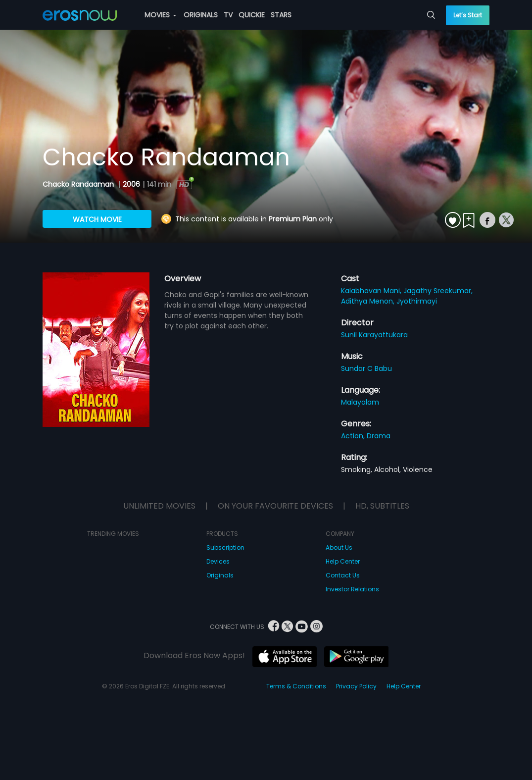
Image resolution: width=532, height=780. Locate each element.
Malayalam (360, 402)
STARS (281, 15)
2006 (131, 184)
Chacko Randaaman (79, 184)
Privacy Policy (356, 686)
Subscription (225, 547)
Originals (220, 575)
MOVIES (160, 15)
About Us (339, 547)
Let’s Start (468, 15)
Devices (218, 561)
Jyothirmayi (417, 301)
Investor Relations (352, 589)
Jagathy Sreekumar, (438, 291)
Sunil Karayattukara (374, 335)
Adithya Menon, (369, 301)
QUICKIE (252, 15)
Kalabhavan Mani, (372, 291)
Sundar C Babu (366, 368)
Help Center (343, 561)
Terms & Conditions (296, 686)
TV (228, 15)
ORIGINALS (201, 15)
